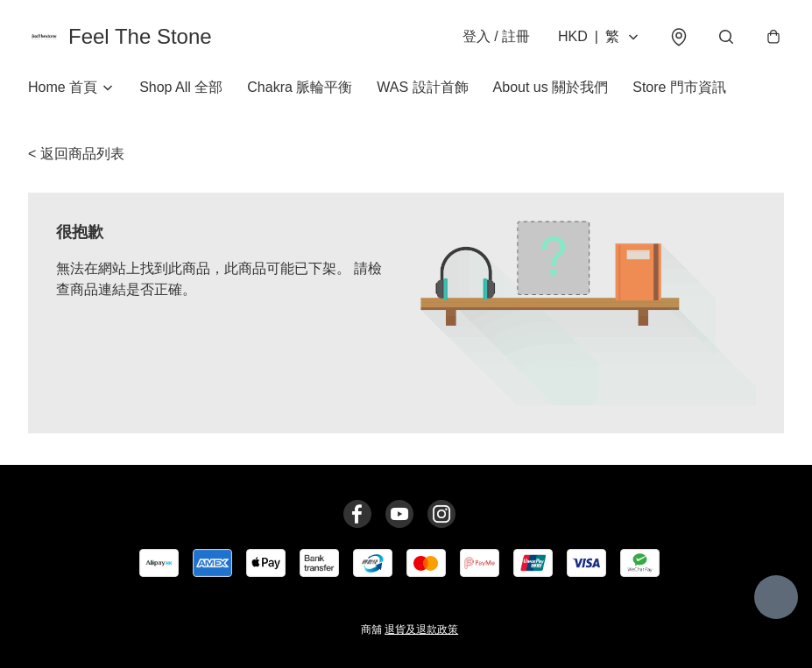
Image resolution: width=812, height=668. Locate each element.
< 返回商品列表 (76, 154)
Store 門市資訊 (679, 87)
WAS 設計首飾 (422, 87)
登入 (496, 36)
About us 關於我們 (551, 87)
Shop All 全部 (181, 87)
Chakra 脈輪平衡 (300, 87)
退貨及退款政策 (421, 629)
